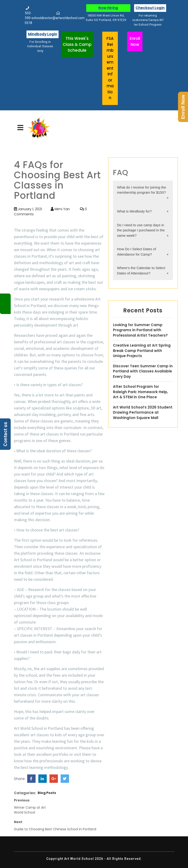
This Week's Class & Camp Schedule (77, 44)
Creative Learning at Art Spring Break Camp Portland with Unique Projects (142, 351)
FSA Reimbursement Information (110, 68)
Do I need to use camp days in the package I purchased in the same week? (141, 230)
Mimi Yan (60, 209)
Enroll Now (135, 41)
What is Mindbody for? (134, 211)
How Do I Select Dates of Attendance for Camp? (137, 252)
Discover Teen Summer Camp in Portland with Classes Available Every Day (143, 371)
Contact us (5, 434)
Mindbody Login (43, 34)
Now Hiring (108, 8)
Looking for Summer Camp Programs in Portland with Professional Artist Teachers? (140, 330)
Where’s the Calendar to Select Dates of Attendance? (141, 270)
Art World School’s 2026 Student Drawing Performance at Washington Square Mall (143, 412)
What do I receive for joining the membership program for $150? (142, 190)
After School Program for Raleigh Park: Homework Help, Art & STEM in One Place (140, 392)
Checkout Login (150, 8)
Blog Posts (47, 793)
